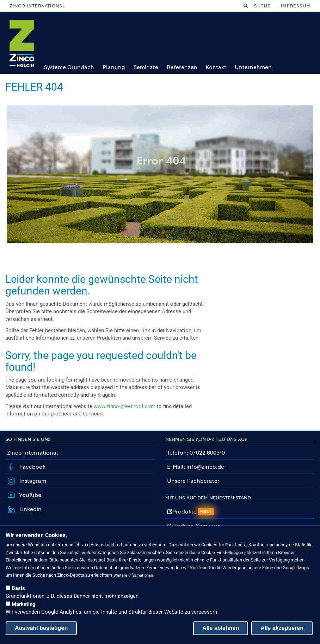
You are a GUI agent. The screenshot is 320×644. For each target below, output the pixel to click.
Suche (257, 6)
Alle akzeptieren (282, 628)
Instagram (32, 481)
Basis (18, 588)
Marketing (24, 604)
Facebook (32, 467)
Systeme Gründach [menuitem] (69, 67)
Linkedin (30, 509)
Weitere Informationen (133, 575)
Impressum (296, 6)
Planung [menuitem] (114, 67)
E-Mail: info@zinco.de (196, 467)
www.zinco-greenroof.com (125, 406)
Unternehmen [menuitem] (253, 67)
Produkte (190, 512)
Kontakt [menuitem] (216, 67)
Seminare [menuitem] (146, 67)
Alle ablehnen (221, 628)
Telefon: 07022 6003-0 (196, 453)
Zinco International (37, 6)
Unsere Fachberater (193, 481)
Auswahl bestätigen (41, 628)
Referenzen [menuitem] (182, 67)
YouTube (30, 495)
